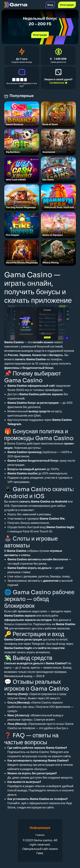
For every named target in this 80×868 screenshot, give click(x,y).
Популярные (23, 96)
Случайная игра (58, 83)
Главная (40, 835)
